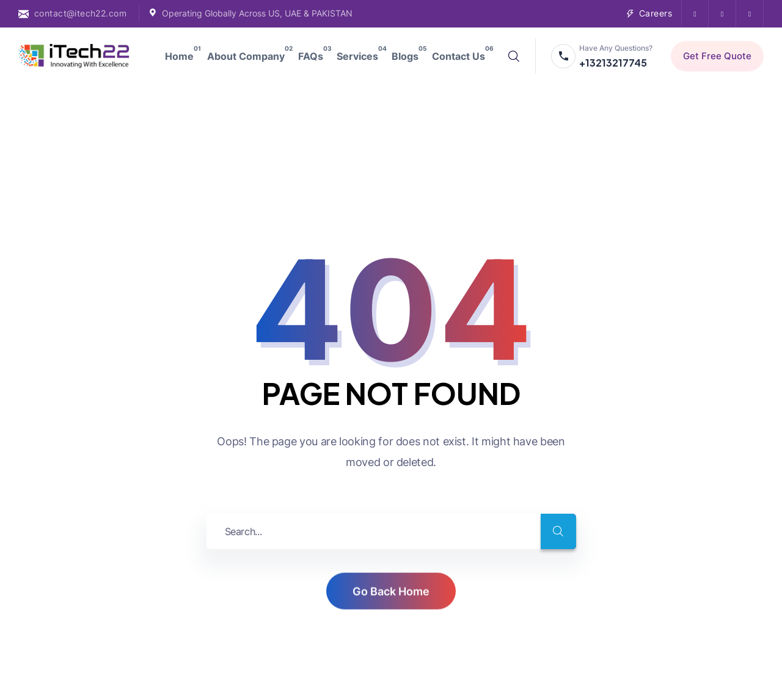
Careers (656, 13)
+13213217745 (613, 63)
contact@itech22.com (80, 13)
